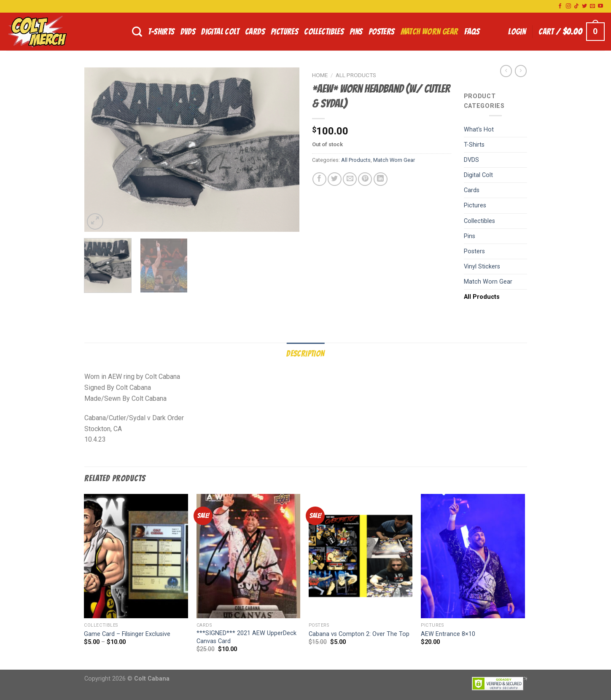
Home (320, 75)
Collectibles (324, 32)
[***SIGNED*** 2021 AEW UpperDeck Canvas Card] (249, 556)
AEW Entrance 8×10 (448, 634)
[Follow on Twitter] (584, 6)
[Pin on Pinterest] (365, 179)
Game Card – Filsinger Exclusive (127, 634)
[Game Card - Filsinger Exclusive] (136, 556)
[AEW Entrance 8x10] (473, 556)
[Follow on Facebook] (560, 6)
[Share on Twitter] (335, 179)
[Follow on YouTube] (600, 6)
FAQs (472, 32)
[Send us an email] (592, 6)
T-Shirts (161, 32)
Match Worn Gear (429, 32)
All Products (356, 75)
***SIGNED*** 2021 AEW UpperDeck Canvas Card (246, 637)
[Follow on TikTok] (576, 6)
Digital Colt (220, 32)
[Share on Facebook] (319, 179)
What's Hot (479, 130)
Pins (356, 32)
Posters (382, 32)
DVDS (188, 32)
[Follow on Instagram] (568, 6)
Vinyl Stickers (482, 267)
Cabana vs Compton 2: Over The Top (359, 634)
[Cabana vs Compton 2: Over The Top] (361, 556)
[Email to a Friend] (350, 179)
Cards (255, 32)
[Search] (137, 32)
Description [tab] (305, 354)
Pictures (284, 32)
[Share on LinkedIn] (381, 179)
